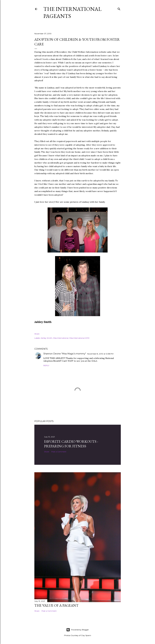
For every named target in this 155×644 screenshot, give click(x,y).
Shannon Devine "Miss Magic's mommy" (65, 354)
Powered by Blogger (78, 630)
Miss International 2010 (79, 338)
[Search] (119, 8)
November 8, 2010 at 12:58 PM (100, 354)
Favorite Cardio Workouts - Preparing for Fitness (71, 444)
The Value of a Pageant (56, 605)
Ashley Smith (46, 338)
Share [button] (37, 334)
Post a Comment (59, 452)
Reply (46, 365)
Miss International (61, 338)
